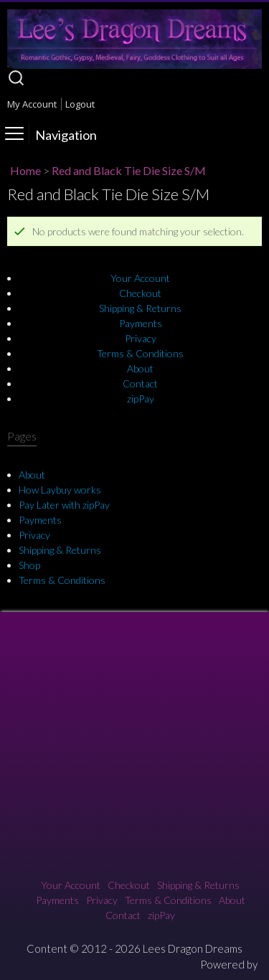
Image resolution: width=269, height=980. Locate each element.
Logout (80, 104)
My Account (32, 104)
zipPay (141, 399)
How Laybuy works (60, 490)
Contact (140, 383)
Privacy (141, 338)
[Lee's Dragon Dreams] (134, 65)
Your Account (140, 278)
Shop (29, 565)
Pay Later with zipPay (64, 505)
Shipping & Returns (140, 308)
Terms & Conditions (140, 353)
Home (25, 170)
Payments (141, 323)
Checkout (140, 293)
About (140, 368)
